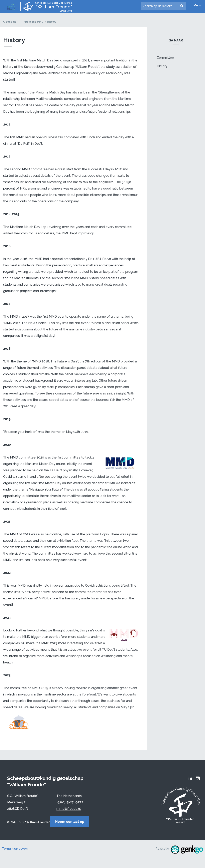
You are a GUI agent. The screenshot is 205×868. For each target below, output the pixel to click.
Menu (197, 5)
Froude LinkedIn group (190, 778)
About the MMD (33, 22)
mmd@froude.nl (69, 809)
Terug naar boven (15, 848)
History (52, 22)
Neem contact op (74, 822)
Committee (165, 58)
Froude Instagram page (198, 778)
